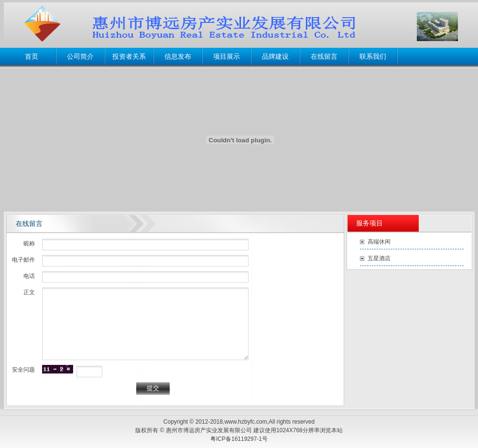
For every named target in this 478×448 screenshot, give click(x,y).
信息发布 (178, 56)
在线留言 (324, 56)
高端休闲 (379, 242)
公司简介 (80, 56)
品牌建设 (275, 56)
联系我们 (373, 56)
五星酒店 (379, 258)
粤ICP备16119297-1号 (239, 439)
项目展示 (227, 56)
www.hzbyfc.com (245, 422)
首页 (32, 56)
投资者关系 (129, 56)
